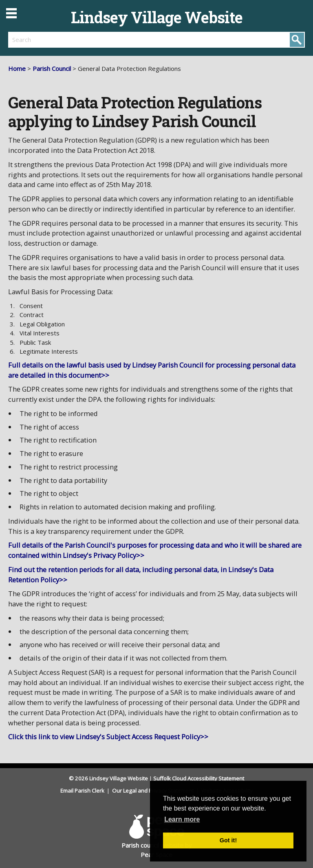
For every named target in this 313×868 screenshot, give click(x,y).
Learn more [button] (182, 819)
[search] (82, 40)
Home (17, 68)
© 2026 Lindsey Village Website (108, 778)
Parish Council (52, 68)
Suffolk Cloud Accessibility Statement (199, 778)
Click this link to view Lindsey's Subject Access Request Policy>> (108, 737)
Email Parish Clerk (83, 791)
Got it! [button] (228, 840)
